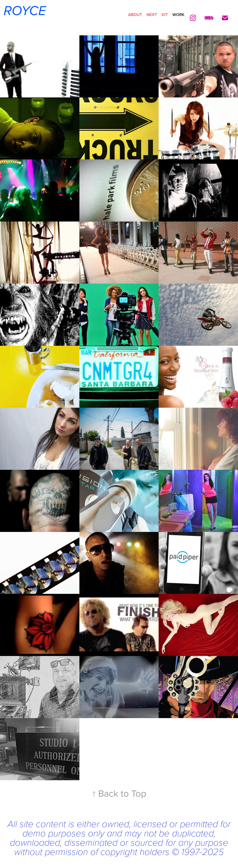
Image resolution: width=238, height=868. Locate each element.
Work (178, 15)
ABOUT (135, 15)
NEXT (152, 15)
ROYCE (23, 11)
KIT (165, 15)
